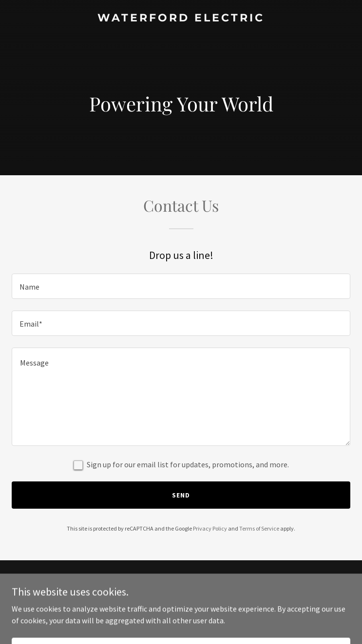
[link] (181, 18)
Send (181, 495)
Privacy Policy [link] (210, 528)
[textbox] (181, 286)
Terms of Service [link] (259, 528)
